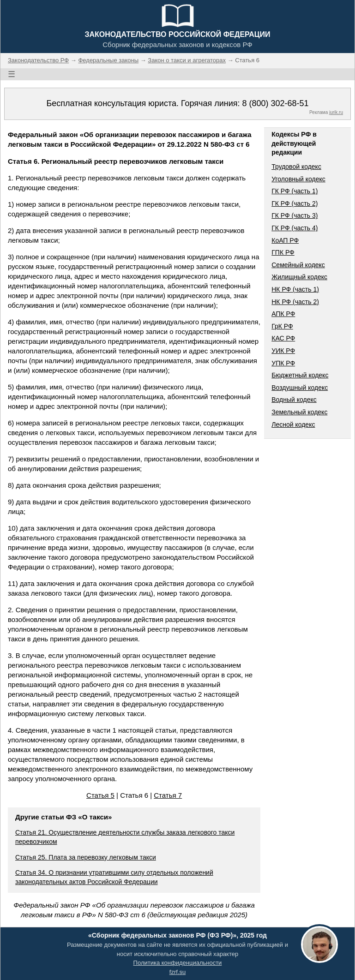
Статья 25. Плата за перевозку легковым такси (86, 857)
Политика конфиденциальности (178, 963)
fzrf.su (177, 972)
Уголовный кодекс (298, 179)
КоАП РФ (285, 240)
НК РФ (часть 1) (295, 289)
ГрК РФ (282, 326)
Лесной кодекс (293, 424)
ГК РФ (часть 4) (295, 228)
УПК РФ (283, 363)
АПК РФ (283, 314)
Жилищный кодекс (299, 277)
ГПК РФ (283, 252)
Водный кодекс (294, 400)
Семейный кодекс (298, 265)
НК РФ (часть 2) (295, 302)
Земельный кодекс (299, 412)
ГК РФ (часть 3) (295, 215)
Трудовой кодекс (296, 167)
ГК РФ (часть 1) (295, 191)
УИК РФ (283, 351)
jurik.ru (336, 112)
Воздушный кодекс (300, 388)
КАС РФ (283, 338)
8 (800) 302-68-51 (275, 103)
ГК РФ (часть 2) (295, 203)
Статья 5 (100, 795)
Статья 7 (168, 795)
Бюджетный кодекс (300, 375)
